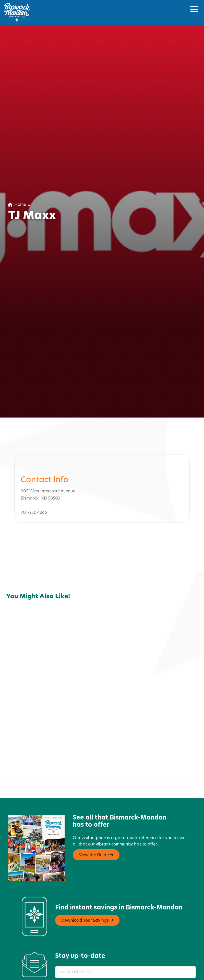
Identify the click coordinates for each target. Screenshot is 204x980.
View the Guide (96, 852)
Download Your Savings (87, 918)
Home (17, 205)
